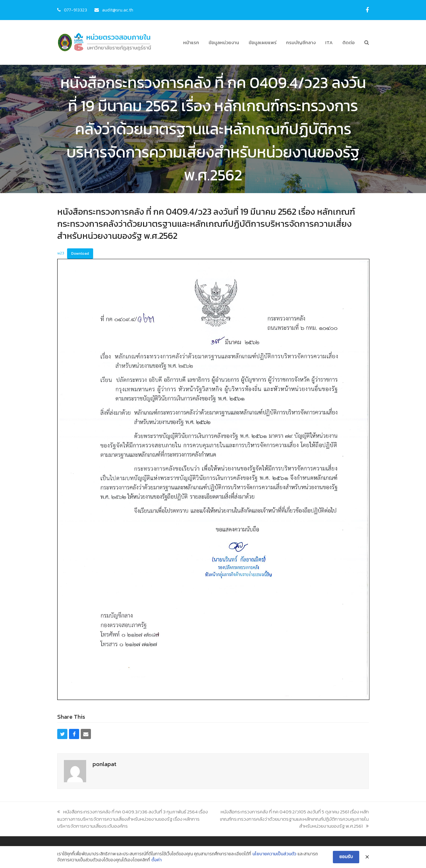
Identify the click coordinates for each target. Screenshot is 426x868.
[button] (367, 43)
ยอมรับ (346, 857)
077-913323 (76, 10)
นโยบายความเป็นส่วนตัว (274, 854)
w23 (61, 253)
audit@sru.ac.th (118, 10)
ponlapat (104, 764)
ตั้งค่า (156, 860)
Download (80, 253)
